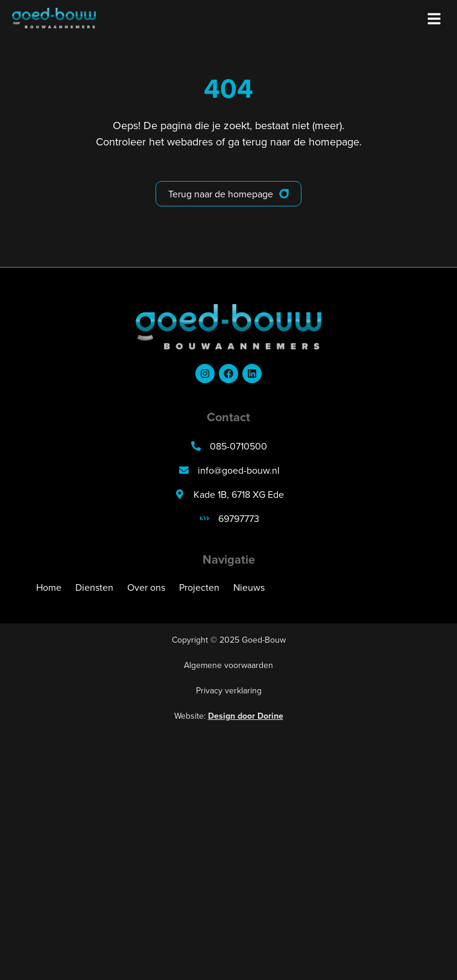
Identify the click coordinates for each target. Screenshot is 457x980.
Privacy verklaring (229, 690)
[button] (434, 19)
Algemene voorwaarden (228, 665)
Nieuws (249, 587)
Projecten (199, 587)
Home (49, 587)
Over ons (146, 587)
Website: (229, 716)
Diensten (94, 587)
